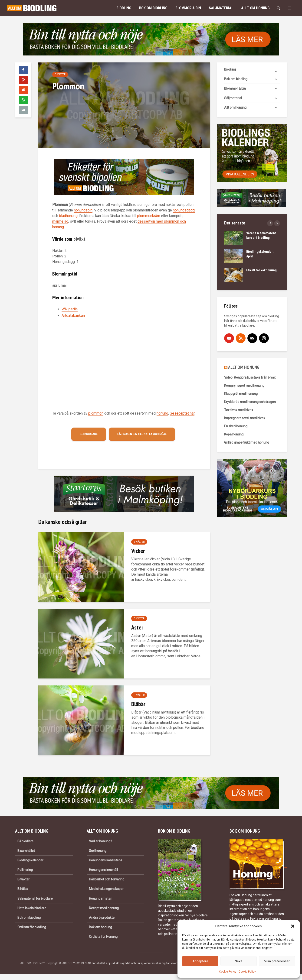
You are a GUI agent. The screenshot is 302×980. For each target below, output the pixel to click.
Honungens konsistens (106, 852)
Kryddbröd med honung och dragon (250, 402)
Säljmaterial (221, 8)
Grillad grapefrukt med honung (247, 442)
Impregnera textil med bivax (245, 418)
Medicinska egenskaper (106, 881)
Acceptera (200, 961)
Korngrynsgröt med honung (244, 386)
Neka (238, 961)
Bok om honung (100, 919)
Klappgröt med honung (241, 394)
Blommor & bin (188, 8)
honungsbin (83, 210)
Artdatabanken (73, 316)
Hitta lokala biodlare (32, 900)
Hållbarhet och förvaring (107, 871)
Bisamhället (26, 843)
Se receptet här (182, 413)
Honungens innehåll (103, 862)
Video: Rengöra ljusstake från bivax (250, 377)
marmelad (60, 221)
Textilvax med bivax (239, 410)
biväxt (79, 239)
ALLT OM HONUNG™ (33, 955)
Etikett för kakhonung (261, 270)
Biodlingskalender (30, 852)
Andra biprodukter (102, 910)
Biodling (124, 8)
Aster (137, 627)
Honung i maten (101, 891)
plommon (96, 413)
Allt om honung (255, 8)
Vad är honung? (100, 833)
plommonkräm (149, 216)
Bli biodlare (89, 434)
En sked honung (236, 426)
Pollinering (25, 862)
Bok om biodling (153, 8)
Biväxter (60, 74)
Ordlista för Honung (103, 929)
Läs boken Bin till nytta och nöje (142, 434)
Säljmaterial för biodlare (35, 891)
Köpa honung (234, 434)
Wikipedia (70, 309)
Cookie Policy (228, 972)
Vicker (138, 551)
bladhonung (68, 216)
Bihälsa (23, 881)
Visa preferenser (277, 961)
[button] (293, 926)
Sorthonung (98, 843)
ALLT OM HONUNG (244, 367)
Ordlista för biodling (32, 919)
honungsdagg (184, 210)
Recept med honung (104, 900)
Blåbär (138, 704)
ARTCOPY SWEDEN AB (77, 955)
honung (162, 413)
